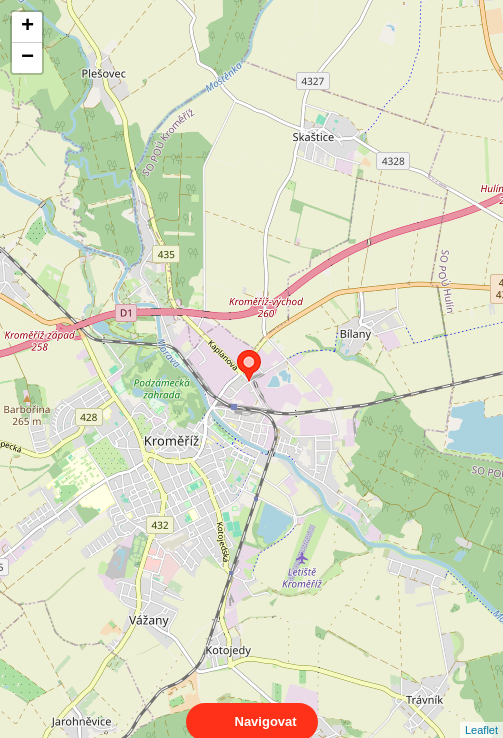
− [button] (27, 58)
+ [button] (27, 27)
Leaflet (481, 712)
